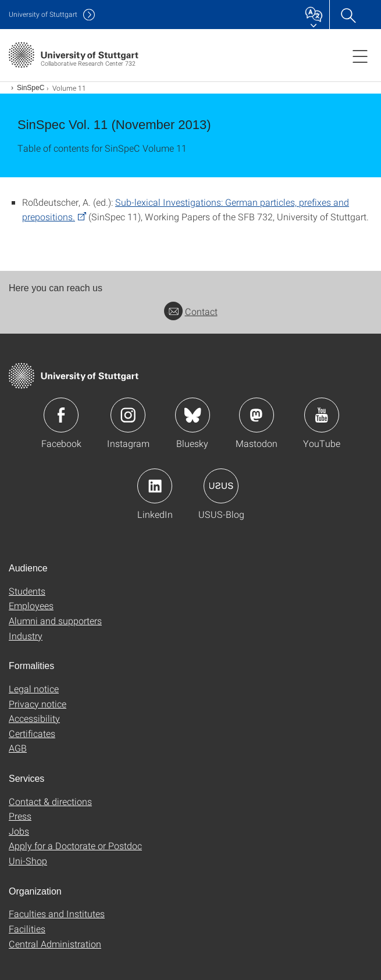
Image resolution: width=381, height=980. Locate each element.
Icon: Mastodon (257, 415)
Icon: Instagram (128, 415)
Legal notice (34, 688)
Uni (43, 14)
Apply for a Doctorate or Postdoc (75, 845)
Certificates (32, 733)
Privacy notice (38, 704)
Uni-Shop (28, 861)
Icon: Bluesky (193, 415)
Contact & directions (50, 801)
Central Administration (55, 944)
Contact (191, 311)
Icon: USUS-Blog (221, 486)
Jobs (19, 831)
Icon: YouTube (322, 415)
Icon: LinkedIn (155, 486)
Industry (26, 636)
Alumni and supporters (55, 620)
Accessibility (34, 718)
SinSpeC (31, 88)
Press (20, 816)
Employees (31, 605)
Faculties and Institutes (57, 913)
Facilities (27, 929)
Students (27, 591)
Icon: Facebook (61, 415)
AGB (18, 748)
